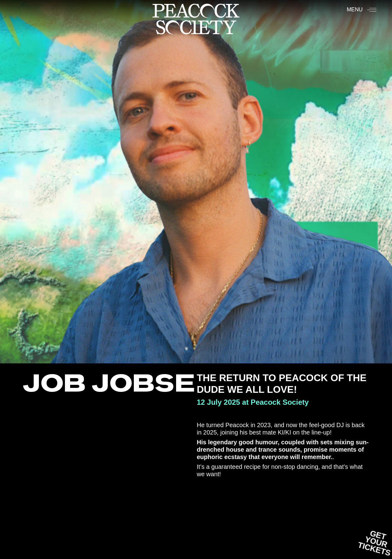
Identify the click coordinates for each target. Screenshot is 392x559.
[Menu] (362, 10)
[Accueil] (196, 19)
